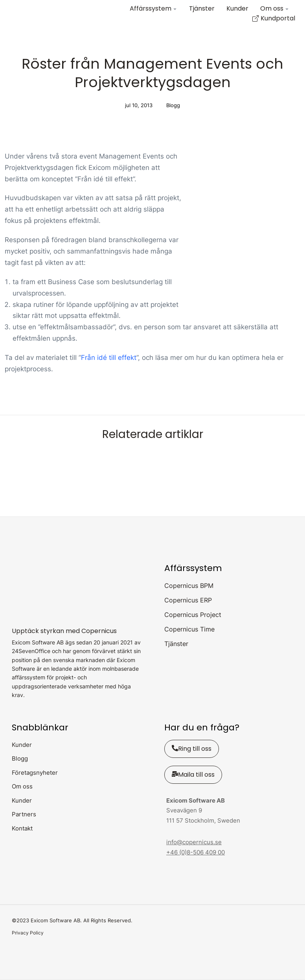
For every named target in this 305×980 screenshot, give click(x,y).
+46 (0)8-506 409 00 (196, 852)
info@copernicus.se (194, 842)
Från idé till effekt (109, 358)
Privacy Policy (28, 933)
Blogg (173, 105)
